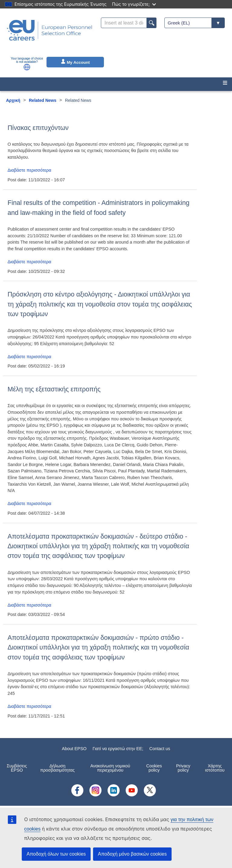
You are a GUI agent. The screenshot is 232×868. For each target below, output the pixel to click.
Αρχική (13, 100)
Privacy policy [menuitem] (183, 768)
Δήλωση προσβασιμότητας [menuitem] (57, 768)
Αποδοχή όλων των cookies (56, 854)
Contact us (160, 749)
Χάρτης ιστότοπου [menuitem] (215, 768)
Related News (43, 100)
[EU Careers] (50, 34)
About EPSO (74, 749)
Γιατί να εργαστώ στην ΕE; (118, 749)
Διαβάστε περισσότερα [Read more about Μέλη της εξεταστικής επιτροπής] (29, 504)
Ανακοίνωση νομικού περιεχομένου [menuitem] (110, 768)
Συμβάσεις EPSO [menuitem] (17, 768)
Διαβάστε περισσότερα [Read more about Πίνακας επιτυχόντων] (29, 170)
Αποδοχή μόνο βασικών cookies (132, 854)
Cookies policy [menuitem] (154, 768)
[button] (27, 67)
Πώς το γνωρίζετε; (134, 4)
